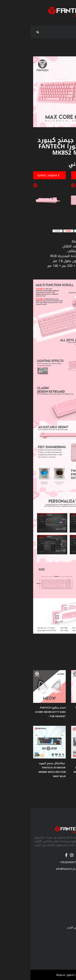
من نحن (69, 922)
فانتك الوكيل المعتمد (62, 939)
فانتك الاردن (67, 933)
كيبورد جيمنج (66, 901)
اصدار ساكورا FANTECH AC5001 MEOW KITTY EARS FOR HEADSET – (20, 712)
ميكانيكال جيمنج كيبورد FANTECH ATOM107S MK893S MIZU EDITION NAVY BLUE (22, 770)
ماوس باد (68, 895)
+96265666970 (38, 862)
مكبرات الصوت (66, 907)
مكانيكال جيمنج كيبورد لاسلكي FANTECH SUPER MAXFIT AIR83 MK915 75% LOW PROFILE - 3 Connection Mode (58, 772)
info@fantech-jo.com (38, 869)
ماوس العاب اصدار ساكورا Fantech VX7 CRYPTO (59, 710)
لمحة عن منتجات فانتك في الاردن (55, 928)
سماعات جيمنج (65, 884)
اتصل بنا (69, 944)
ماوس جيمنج (66, 890)
